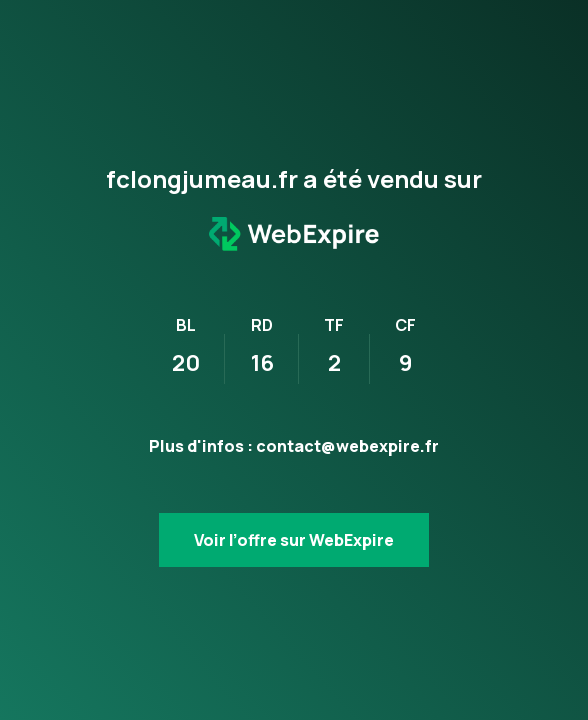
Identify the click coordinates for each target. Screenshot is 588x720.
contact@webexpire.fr (347, 446)
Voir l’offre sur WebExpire (294, 540)
